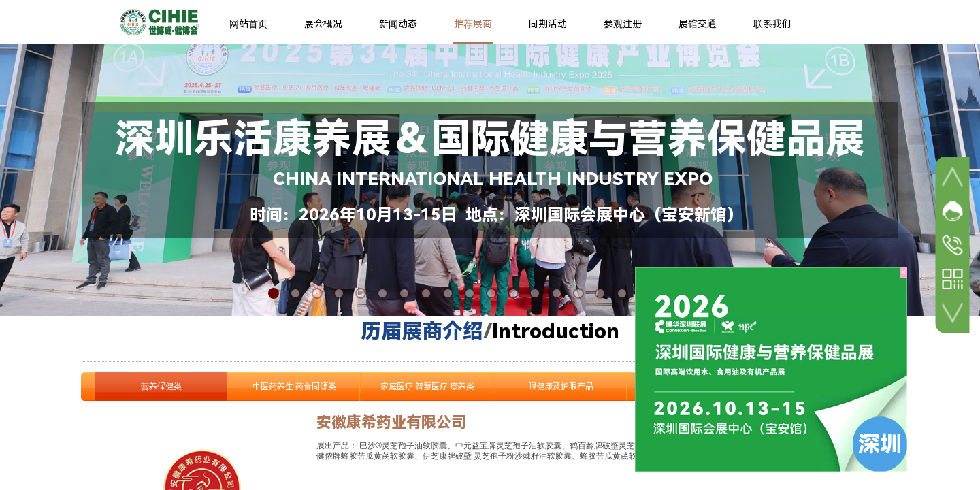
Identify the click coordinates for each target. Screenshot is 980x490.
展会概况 (323, 24)
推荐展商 (473, 24)
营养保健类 (161, 387)
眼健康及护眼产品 (561, 387)
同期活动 (548, 24)
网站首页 (248, 24)
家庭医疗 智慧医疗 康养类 (427, 387)
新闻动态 (398, 24)
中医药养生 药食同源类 (294, 387)
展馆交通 (698, 24)
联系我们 (772, 24)
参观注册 (623, 24)
